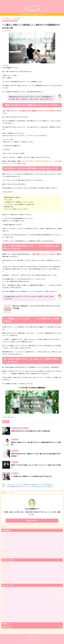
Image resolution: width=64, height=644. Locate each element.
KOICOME (32, 637)
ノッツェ (7, 547)
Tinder (6, 620)
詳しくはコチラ (32, 521)
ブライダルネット (9, 568)
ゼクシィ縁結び (8, 581)
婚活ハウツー (14, 417)
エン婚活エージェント (10, 564)
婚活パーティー (8, 624)
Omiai (6, 598)
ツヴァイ (7, 543)
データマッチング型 (9, 534)
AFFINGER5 (45, 642)
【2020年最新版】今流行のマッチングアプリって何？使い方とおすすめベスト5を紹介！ (30, 486)
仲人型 (6, 552)
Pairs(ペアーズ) (8, 589)
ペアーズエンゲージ (9, 577)
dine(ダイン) (7, 616)
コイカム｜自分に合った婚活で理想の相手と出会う (32, 640)
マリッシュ (7, 593)
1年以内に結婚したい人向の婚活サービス (32, 14)
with (5, 607)
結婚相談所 (7, 530)
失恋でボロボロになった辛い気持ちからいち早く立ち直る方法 (31, 431)
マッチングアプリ (9, 585)
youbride (7, 573)
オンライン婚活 (8, 560)
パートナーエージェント (12, 556)
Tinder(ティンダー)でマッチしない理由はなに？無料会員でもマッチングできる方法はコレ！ (31, 485)
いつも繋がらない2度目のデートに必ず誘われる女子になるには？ (32, 476)
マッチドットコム (9, 602)
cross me (7, 611)
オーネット (8, 539)
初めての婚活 (7, 417)
